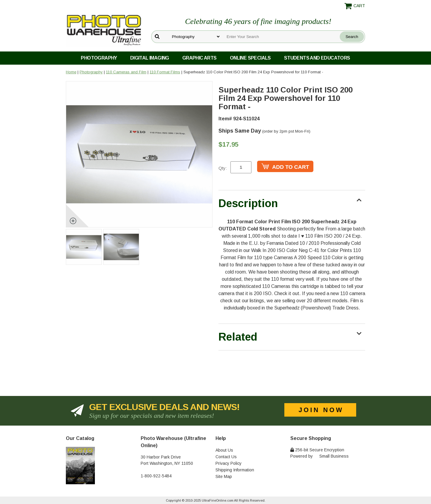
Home (71, 72)
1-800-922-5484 (156, 476)
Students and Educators (317, 58)
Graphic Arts (199, 58)
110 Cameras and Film (126, 72)
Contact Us (226, 457)
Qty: (223, 168)
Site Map (224, 476)
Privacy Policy (229, 463)
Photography (99, 58)
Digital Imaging (150, 58)
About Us (224, 450)
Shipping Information (235, 470)
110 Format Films (165, 72)
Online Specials (250, 58)
